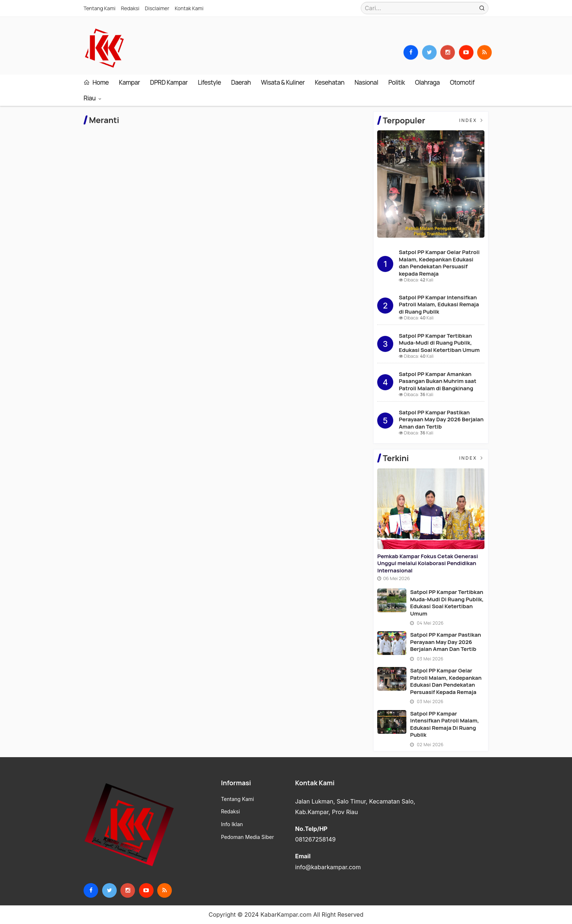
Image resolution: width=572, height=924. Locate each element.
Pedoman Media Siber (248, 837)
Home (96, 82)
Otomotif (462, 82)
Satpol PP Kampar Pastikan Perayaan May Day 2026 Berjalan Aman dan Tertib (441, 419)
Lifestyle (209, 82)
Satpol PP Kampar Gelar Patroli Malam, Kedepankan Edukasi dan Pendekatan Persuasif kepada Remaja (439, 263)
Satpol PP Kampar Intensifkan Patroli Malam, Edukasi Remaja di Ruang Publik (439, 304)
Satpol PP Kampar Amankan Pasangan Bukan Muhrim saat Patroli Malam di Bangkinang (438, 381)
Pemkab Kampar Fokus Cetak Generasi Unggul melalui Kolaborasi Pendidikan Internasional (428, 563)
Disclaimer (157, 8)
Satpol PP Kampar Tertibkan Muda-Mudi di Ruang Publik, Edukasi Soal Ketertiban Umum (439, 343)
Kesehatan (330, 82)
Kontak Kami (189, 8)
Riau (90, 98)
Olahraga (428, 82)
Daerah (241, 82)
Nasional (366, 82)
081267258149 (315, 839)
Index (472, 120)
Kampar (130, 82)
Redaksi (130, 8)
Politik (396, 82)
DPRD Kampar (169, 82)
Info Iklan (232, 824)
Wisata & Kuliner (283, 82)
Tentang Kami (100, 8)
